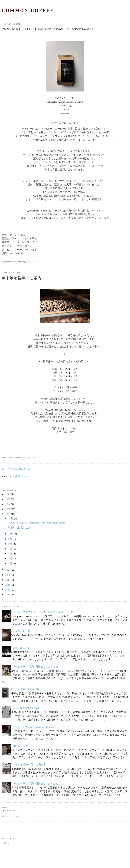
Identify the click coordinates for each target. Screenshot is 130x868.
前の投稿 (20, 469)
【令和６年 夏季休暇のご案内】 (28, 764)
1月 (10, 564)
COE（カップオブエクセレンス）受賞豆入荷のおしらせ (42, 612)
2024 (8, 504)
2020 (8, 575)
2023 (8, 509)
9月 (10, 539)
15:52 (29, 262)
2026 (8, 494)
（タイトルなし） (20, 648)
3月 (10, 559)
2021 (8, 570)
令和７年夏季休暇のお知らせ (26, 689)
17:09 (29, 457)
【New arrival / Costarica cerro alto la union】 (33, 727)
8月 (10, 544)
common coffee (28, 10)
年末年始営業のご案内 (22, 278)
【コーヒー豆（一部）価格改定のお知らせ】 (35, 666)
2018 (8, 585)
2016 (8, 595)
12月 (11, 518)
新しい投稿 (8, 469)
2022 (8, 514)
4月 (10, 554)
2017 (8, 590)
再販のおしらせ (19, 746)
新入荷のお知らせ (20, 631)
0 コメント (37, 262)
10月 (11, 534)
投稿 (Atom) (22, 476)
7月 (10, 549)
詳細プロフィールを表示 (10, 816)
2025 (8, 499)
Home (29, 469)
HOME (5, 843)
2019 (8, 580)
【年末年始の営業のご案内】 (26, 708)
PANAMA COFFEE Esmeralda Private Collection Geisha (47, 29)
